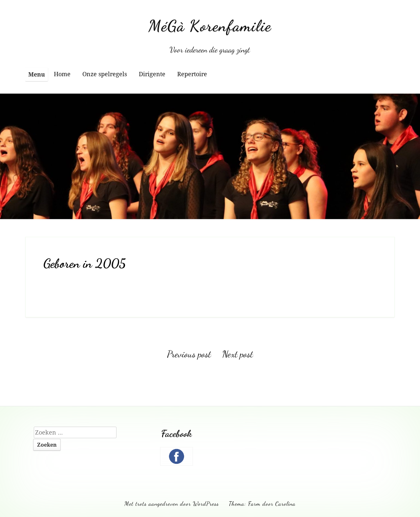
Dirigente (152, 74)
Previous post (189, 354)
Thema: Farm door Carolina (262, 504)
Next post (238, 354)
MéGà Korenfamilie (210, 26)
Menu (37, 74)
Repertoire (192, 74)
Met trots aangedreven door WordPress (172, 504)
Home (62, 74)
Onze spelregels (105, 74)
